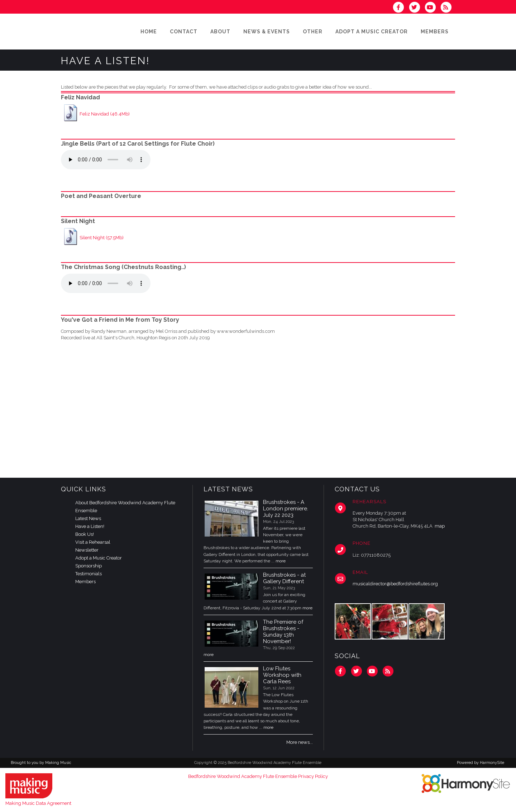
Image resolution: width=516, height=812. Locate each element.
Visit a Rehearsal (93, 542)
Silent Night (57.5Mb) (102, 238)
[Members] (435, 32)
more (281, 561)
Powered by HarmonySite (481, 763)
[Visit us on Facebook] (401, 8)
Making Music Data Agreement (38, 803)
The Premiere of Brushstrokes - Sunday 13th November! (283, 632)
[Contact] (184, 32)
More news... (300, 742)
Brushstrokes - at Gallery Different (284, 578)
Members (85, 582)
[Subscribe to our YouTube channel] (433, 8)
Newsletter (87, 550)
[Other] (313, 32)
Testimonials (89, 574)
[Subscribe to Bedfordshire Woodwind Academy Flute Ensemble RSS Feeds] (448, 8)
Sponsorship (89, 566)
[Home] (149, 32)
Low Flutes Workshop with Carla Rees (282, 675)
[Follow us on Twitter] (416, 8)
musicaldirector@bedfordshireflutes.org (395, 584)
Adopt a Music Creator (99, 558)
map (440, 526)
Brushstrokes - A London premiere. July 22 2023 (286, 509)
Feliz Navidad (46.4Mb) (105, 114)
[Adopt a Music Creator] (372, 32)
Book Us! (85, 534)
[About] (220, 32)
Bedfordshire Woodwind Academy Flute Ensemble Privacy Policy (258, 776)
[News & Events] (267, 32)
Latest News (88, 518)
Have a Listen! (90, 526)
